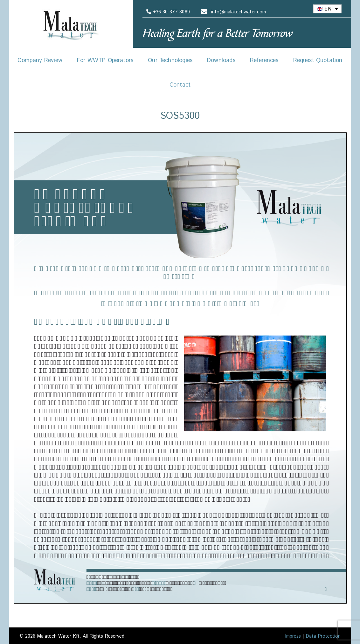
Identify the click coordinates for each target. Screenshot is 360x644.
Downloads (221, 60)
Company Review (40, 60)
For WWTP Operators (105, 60)
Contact (180, 85)
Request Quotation (318, 60)
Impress (293, 636)
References (264, 60)
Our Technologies (170, 60)
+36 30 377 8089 (167, 12)
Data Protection (323, 636)
